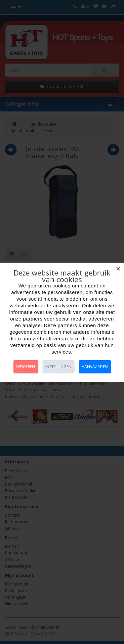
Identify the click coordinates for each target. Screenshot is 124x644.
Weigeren (26, 367)
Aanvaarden (95, 367)
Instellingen (58, 367)
